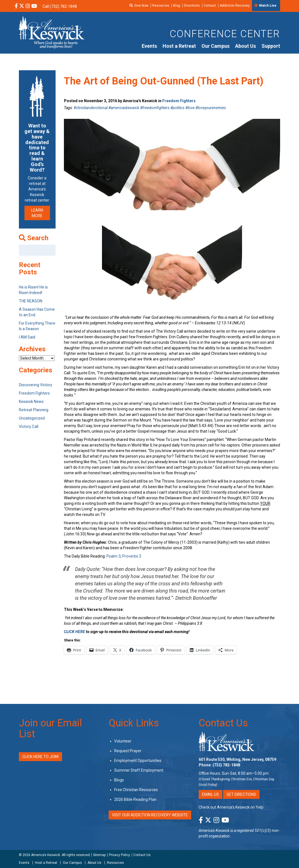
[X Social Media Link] (22, 6)
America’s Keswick (46, 855)
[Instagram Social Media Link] (28, 6)
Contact (210, 6)
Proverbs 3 (132, 556)
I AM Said (27, 337)
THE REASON (31, 301)
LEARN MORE (37, 213)
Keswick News (31, 402)
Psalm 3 (114, 556)
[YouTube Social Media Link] (34, 6)
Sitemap (99, 855)
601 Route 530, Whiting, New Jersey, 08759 (237, 759)
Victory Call (29, 427)
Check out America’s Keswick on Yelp (231, 807)
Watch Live (268, 6)
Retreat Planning (34, 410)
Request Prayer (128, 751)
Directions (192, 6)
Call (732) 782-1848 (60, 6)
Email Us (210, 794)
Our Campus (215, 46)
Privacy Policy (119, 855)
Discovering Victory (36, 385)
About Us (246, 46)
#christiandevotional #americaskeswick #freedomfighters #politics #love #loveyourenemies (150, 108)
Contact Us (223, 723)
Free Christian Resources (136, 790)
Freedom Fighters (179, 101)
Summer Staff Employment (139, 770)
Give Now (141, 6)
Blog (177, 6)
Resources (161, 6)
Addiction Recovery (235, 6)
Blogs (119, 780)
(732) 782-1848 (226, 765)
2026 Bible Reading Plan (135, 799)
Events (149, 46)
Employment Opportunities (138, 761)
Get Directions (241, 794)
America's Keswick (214, 831)
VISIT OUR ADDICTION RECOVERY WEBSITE (150, 815)
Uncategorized (32, 418)
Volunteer (123, 741)
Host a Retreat (179, 46)
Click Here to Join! (40, 757)
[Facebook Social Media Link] (16, 6)
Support (271, 46)
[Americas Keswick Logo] (52, 32)
